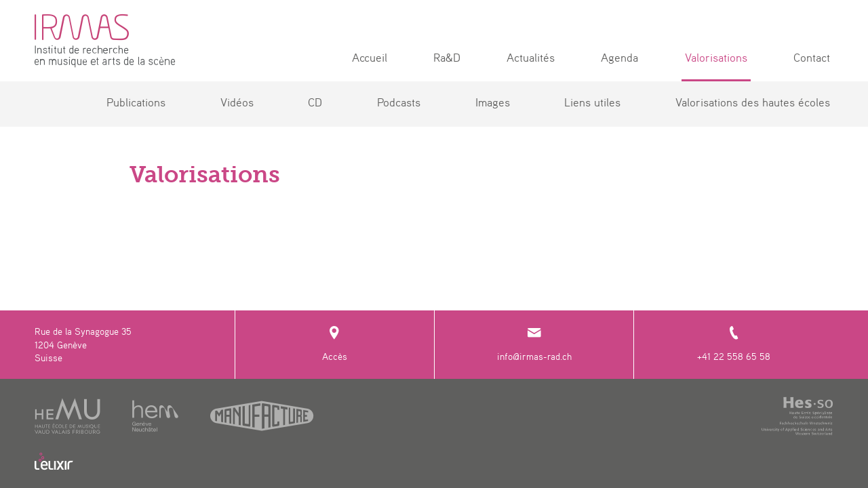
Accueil (370, 58)
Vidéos (237, 102)
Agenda (619, 58)
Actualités (531, 58)
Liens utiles (592, 102)
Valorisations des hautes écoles (753, 102)
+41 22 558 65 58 (734, 344)
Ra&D (447, 58)
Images (493, 102)
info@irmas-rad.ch (534, 344)
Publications (136, 102)
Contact (812, 58)
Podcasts (399, 102)
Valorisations (716, 58)
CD (315, 102)
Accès (334, 344)
